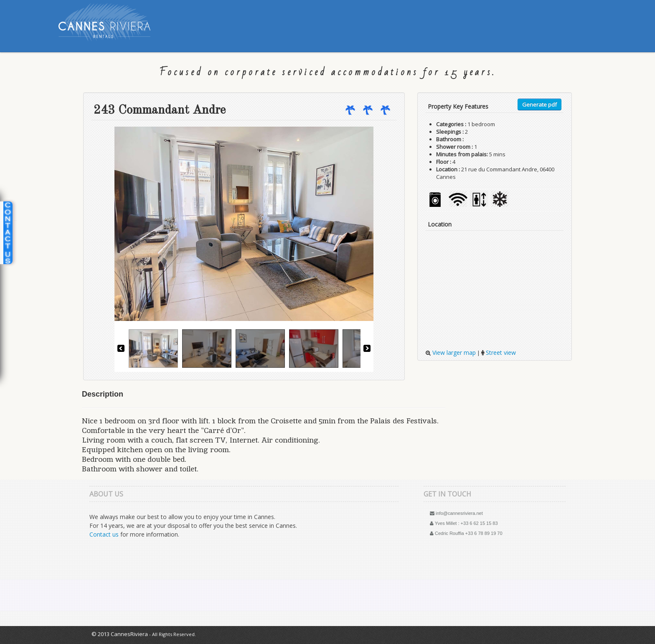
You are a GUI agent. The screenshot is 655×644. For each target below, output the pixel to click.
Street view (500, 353)
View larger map (453, 353)
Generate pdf (539, 104)
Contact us (104, 534)
